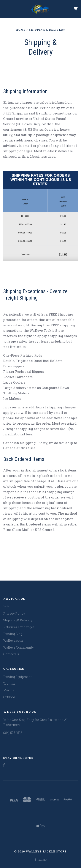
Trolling (9, 683)
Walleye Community (18, 647)
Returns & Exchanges (19, 627)
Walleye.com (13, 640)
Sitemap (41, 859)
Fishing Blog (13, 634)
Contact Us (11, 654)
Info (6, 607)
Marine (9, 690)
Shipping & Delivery (18, 620)
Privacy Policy (14, 613)
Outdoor (9, 697)
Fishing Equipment (17, 677)
